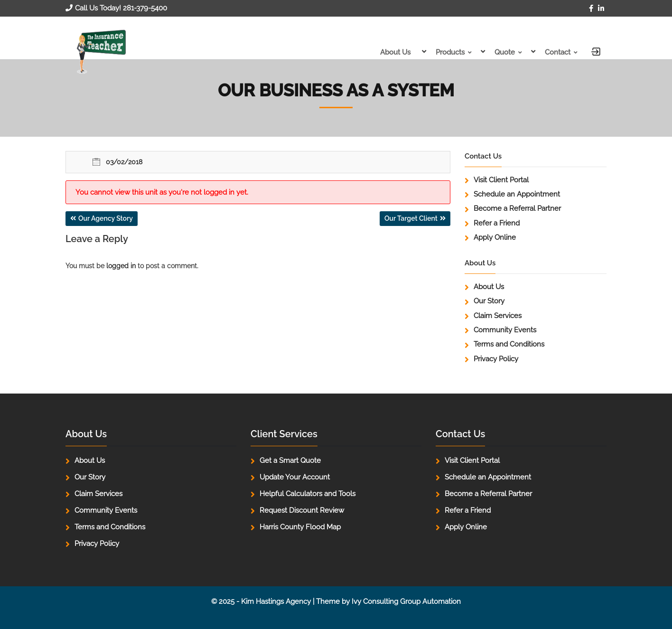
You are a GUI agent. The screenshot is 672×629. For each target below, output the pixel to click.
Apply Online (495, 237)
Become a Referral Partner (517, 208)
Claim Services (498, 316)
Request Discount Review (302, 510)
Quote (505, 52)
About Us (395, 52)
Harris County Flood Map (300, 527)
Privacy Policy (496, 359)
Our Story (489, 301)
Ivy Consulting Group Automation (406, 601)
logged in (121, 266)
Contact (558, 52)
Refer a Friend (497, 223)
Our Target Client (411, 218)
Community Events (505, 330)
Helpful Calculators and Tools (308, 494)
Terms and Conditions (509, 344)
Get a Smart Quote (290, 460)
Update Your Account (295, 477)
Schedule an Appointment (517, 194)
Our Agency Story (106, 218)
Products (450, 52)
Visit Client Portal (501, 180)
